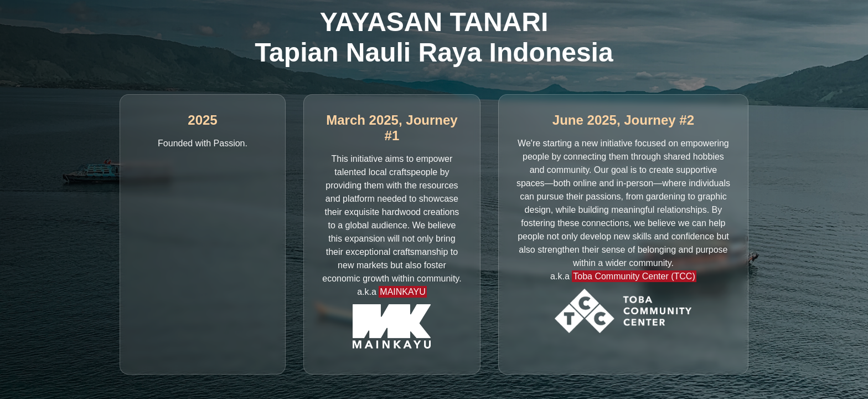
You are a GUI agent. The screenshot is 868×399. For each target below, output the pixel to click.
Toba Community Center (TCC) (634, 276)
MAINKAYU (402, 292)
